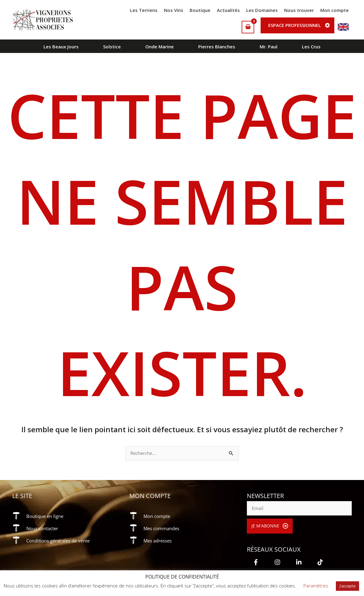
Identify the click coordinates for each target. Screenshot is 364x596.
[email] (299, 509)
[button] (270, 527)
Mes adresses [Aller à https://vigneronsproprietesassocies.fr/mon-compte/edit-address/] (159, 541)
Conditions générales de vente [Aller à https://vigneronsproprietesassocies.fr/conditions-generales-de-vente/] (61, 541)
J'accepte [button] (347, 586)
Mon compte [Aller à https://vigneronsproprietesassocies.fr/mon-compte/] (158, 516)
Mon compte (334, 10)
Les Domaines (262, 10)
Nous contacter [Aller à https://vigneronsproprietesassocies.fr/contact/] (44, 529)
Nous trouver (299, 10)
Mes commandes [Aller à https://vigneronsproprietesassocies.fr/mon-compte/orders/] (163, 529)
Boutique (200, 10)
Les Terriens (144, 10)
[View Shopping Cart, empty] (248, 27)
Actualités (228, 10)
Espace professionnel (295, 25)
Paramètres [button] (316, 586)
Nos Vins (174, 10)
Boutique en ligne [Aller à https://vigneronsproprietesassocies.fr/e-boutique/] (46, 516)
